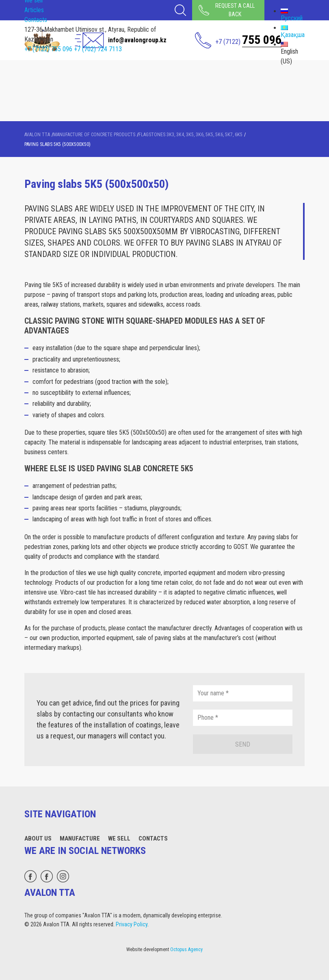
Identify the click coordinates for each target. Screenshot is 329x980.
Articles (34, 10)
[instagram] (63, 876)
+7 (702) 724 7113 (98, 49)
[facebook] (47, 876)
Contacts (36, 20)
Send (243, 744)
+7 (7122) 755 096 (48, 49)
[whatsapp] (30, 876)
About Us (38, 838)
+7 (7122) (248, 40)
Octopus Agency (186, 950)
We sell (119, 838)
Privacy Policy (132, 924)
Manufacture (80, 838)
